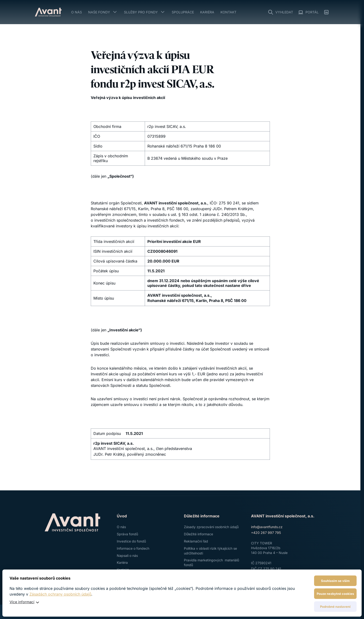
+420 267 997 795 (266, 533)
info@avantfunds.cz (267, 527)
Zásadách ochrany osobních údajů (60, 594)
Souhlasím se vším (335, 581)
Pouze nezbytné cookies (335, 594)
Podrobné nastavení (335, 607)
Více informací (22, 602)
